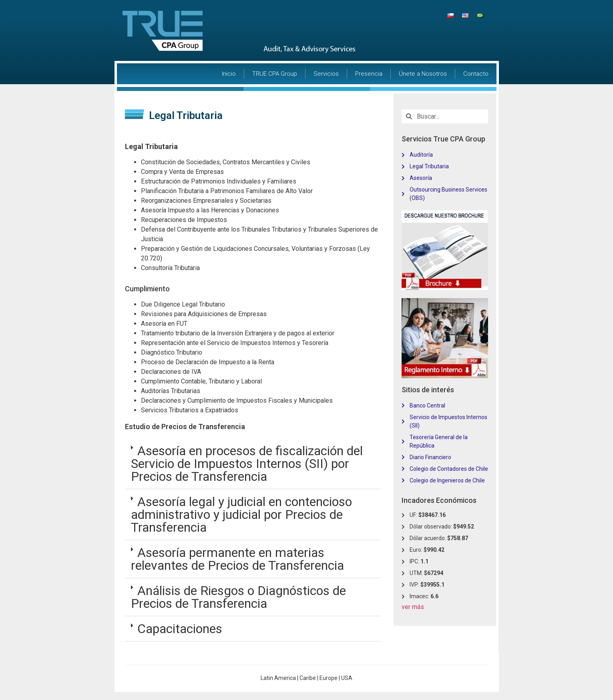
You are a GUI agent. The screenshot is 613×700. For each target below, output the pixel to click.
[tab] (253, 464)
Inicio (229, 74)
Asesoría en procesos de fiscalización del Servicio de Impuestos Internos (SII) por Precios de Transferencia (247, 464)
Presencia (369, 74)
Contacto (476, 74)
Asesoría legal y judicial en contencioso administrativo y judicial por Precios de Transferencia (241, 514)
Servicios (326, 74)
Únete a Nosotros (423, 74)
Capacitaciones (180, 629)
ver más (413, 607)
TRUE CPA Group (275, 74)
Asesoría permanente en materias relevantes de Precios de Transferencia (237, 559)
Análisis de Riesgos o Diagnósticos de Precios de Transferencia (238, 597)
